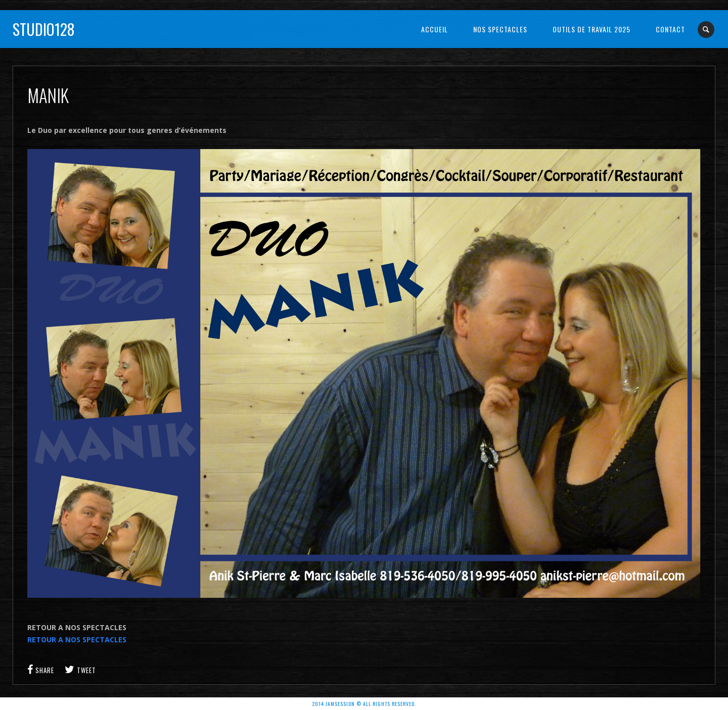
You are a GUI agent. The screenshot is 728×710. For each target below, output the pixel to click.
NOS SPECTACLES (500, 29)
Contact (670, 29)
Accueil (435, 29)
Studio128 (44, 29)
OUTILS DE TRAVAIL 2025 (591, 29)
